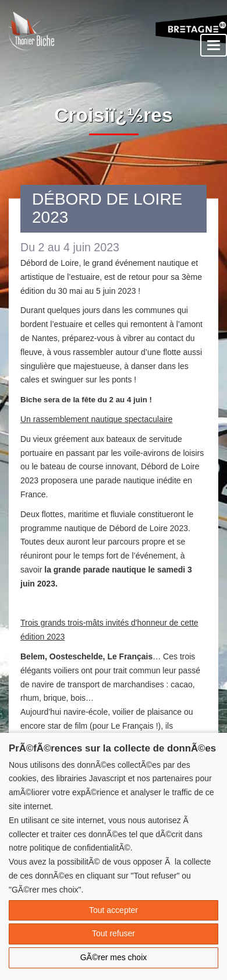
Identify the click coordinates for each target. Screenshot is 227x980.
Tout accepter (114, 910)
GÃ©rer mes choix (114, 957)
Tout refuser (114, 933)
